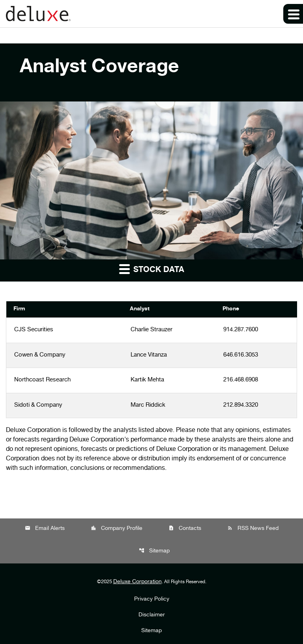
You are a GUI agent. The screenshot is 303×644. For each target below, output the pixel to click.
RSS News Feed (253, 529)
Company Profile (117, 529)
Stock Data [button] (152, 269)
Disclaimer (152, 615)
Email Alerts (45, 529)
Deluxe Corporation (137, 582)
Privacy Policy (152, 599)
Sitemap (154, 551)
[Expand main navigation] (293, 14)
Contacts (185, 529)
